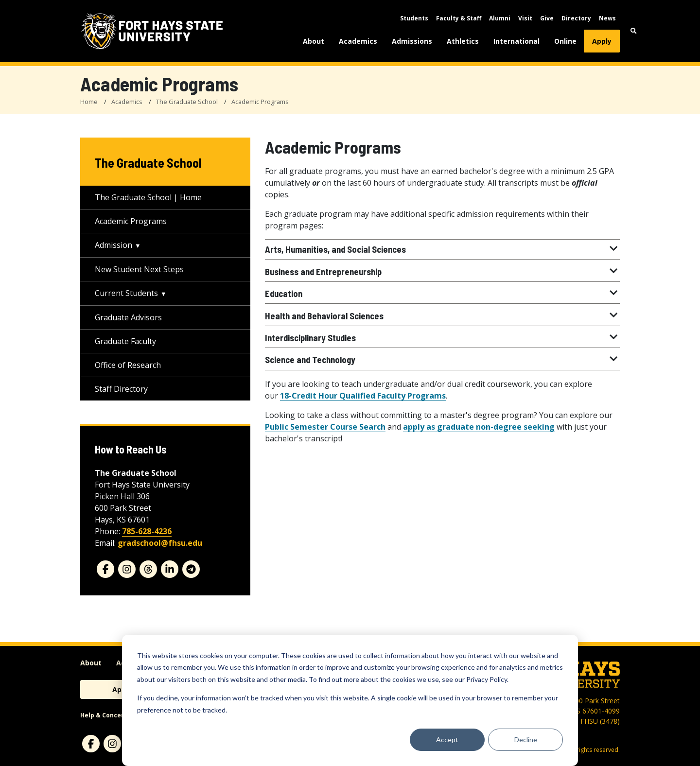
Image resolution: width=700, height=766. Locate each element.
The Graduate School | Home (148, 197)
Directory (576, 18)
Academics (358, 41)
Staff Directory (121, 389)
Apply (602, 41)
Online (565, 41)
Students (414, 18)
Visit (525, 18)
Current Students (126, 293)
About (314, 41)
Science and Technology (442, 360)
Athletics (463, 41)
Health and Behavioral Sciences (442, 316)
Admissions (412, 41)
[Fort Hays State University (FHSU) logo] (152, 31)
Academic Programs (260, 102)
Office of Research (128, 365)
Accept (447, 740)
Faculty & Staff (459, 18)
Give (547, 18)
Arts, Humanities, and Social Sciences (442, 249)
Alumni (500, 18)
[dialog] (350, 700)
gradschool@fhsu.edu (160, 543)
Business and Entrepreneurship (442, 272)
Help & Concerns (106, 715)
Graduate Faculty (125, 341)
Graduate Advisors (128, 317)
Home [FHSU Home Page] (89, 102)
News (607, 18)
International (516, 41)
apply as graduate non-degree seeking (479, 427)
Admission (114, 245)
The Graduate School (187, 102)
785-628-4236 (147, 531)
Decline (526, 740)
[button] (634, 31)
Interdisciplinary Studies (442, 338)
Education (442, 294)
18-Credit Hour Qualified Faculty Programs (363, 396)
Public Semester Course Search (325, 427)
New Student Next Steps (139, 269)
